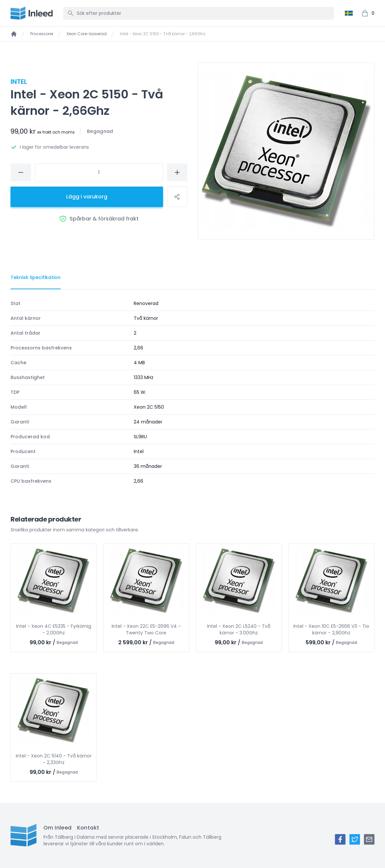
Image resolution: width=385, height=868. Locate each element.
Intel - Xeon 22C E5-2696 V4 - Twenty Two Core (146, 629)
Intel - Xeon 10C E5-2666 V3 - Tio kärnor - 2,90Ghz (331, 629)
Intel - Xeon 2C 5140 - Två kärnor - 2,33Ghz (54, 759)
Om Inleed (58, 828)
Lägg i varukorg (87, 197)
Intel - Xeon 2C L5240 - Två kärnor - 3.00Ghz (239, 629)
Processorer (42, 34)
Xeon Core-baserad (87, 34)
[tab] (36, 278)
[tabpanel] (192, 392)
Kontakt (88, 828)
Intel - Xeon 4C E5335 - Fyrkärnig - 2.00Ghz (54, 629)
